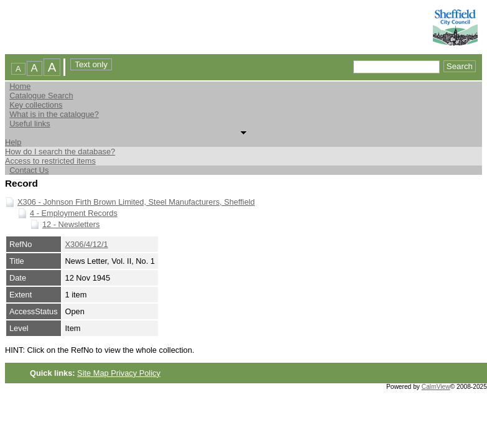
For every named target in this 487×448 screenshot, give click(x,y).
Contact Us (29, 170)
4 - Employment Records (74, 213)
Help (13, 142)
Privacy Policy (136, 373)
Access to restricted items (50, 161)
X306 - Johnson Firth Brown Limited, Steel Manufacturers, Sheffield (136, 202)
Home (20, 86)
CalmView (436, 387)
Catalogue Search (41, 96)
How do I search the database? (60, 152)
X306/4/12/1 (87, 244)
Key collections (36, 105)
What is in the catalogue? (54, 114)
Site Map (94, 373)
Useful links (30, 124)
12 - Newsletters (71, 224)
